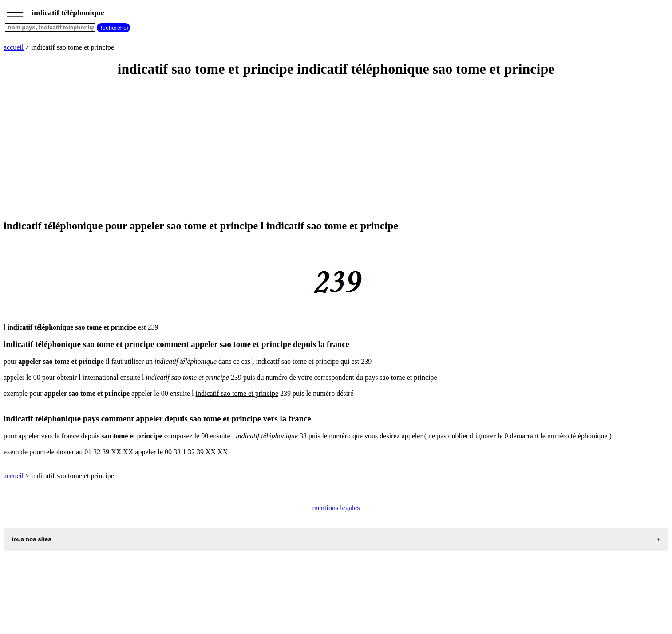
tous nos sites (32, 539)
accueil (14, 47)
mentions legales (336, 508)
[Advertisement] (270, 149)
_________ (15, 10)
